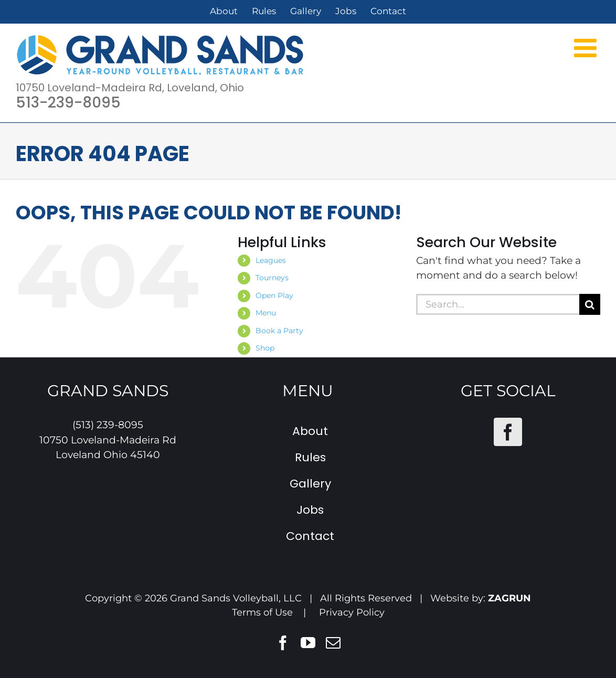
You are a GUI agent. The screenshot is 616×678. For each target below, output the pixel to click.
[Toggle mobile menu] (587, 47)
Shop (265, 348)
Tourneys (272, 278)
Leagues (271, 260)
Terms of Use (262, 612)
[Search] (590, 304)
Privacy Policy (352, 612)
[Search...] (498, 304)
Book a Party (279, 331)
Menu (266, 313)
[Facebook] (508, 432)
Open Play (274, 295)
